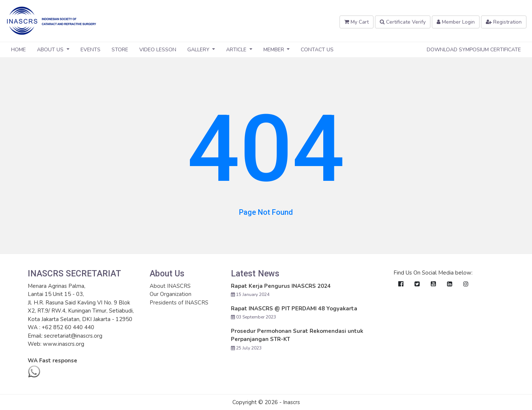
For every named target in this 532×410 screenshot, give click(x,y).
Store (120, 50)
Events (91, 50)
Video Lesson (158, 50)
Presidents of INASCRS (179, 303)
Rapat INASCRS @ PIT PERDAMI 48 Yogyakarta (294, 309)
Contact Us (317, 50)
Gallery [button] (199, 50)
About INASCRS (170, 286)
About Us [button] (51, 50)
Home (18, 50)
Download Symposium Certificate (474, 50)
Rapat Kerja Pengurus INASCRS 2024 (281, 286)
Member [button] (274, 50)
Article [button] (237, 50)
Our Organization (170, 294)
